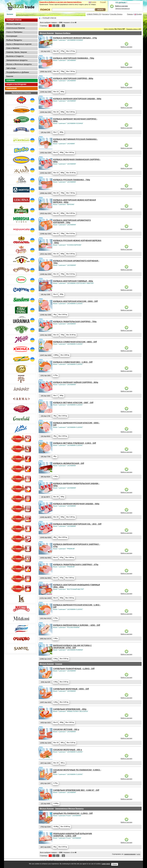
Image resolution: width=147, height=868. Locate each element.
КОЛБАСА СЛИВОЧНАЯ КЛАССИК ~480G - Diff (75, 342)
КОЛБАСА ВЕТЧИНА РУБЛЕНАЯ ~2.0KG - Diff (75, 443)
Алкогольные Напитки (16, 28)
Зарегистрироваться (122, 8)
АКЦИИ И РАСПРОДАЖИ (16, 84)
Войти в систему (127, 47)
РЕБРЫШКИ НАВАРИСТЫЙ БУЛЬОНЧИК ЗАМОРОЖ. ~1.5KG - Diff (73, 835)
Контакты (106, 14)
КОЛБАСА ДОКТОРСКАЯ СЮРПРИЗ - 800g (73, 78)
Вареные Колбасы (63, 33)
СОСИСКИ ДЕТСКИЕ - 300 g (66, 729)
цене (139, 854)
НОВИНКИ (11, 80)
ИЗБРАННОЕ (12, 88)
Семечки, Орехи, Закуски (17, 52)
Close (115, 864)
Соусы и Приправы (14, 32)
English (94, 2)
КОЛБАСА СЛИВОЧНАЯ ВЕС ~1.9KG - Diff (73, 362)
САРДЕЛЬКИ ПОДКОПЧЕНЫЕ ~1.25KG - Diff (74, 669)
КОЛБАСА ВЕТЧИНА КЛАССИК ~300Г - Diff (73, 403)
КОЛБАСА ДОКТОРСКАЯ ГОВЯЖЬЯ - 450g (73, 281)
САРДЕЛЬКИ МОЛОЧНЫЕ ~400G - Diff (71, 689)
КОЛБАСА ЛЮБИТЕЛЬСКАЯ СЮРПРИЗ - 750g (75, 322)
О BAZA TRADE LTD (94, 14)
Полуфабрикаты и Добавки (18, 72)
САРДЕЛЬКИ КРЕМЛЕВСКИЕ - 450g (70, 709)
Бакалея (10, 76)
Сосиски (59, 664)
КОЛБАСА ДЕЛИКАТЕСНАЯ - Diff (69, 463)
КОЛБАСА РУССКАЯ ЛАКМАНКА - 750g (72, 180)
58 (63, 26)
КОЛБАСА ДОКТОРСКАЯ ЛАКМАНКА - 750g (74, 58)
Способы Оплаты (116, 14)
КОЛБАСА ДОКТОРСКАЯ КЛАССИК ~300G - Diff (75, 301)
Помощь (130, 14)
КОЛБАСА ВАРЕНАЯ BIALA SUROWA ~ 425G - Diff (77, 625)
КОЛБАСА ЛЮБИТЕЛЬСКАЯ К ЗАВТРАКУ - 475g (76, 565)
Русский (103, 2)
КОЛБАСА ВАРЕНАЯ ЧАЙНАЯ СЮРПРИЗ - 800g (76, 382)
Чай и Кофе (11, 68)
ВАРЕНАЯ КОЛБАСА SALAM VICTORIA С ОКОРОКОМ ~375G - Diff (72, 647)
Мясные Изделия (13, 24)
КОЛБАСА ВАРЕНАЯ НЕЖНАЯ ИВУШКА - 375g (75, 38)
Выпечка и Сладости (15, 56)
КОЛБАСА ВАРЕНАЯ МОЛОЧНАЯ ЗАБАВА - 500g (76, 504)
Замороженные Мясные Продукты (69, 809)
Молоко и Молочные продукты (19, 64)
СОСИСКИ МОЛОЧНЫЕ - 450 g (68, 750)
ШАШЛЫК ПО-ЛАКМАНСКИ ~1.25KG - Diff (73, 813)
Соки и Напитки (13, 48)
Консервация (12, 36)
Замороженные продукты (17, 60)
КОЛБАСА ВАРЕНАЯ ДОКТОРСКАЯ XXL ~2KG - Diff (77, 524)
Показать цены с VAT (134, 29)
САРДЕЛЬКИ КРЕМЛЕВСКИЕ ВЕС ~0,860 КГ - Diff (76, 790)
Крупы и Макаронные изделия (19, 44)
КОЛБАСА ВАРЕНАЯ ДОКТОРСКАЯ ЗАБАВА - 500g (77, 99)
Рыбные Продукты (14, 40)
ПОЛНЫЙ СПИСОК (14, 20)
